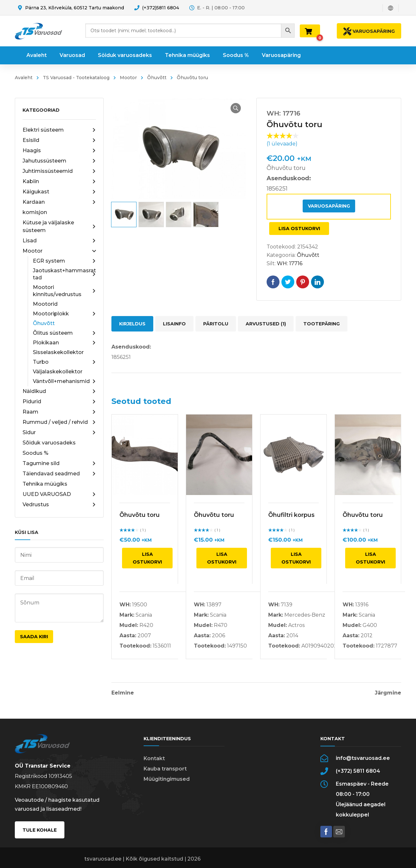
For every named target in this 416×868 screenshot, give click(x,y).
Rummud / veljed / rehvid (59, 422)
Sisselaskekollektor (58, 352)
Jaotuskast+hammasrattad (64, 274)
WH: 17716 (290, 263)
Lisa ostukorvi (299, 229)
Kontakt (154, 758)
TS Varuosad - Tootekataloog (76, 78)
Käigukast (59, 192)
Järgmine (388, 693)
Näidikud (59, 391)
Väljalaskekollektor (58, 372)
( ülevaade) (282, 144)
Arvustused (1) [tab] (266, 324)
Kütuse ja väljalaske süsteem (59, 226)
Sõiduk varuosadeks (49, 443)
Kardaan (59, 202)
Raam (59, 412)
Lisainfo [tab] (174, 324)
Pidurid (59, 402)
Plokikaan (64, 343)
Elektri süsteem (59, 130)
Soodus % (35, 453)
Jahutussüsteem (59, 161)
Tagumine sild (59, 463)
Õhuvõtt (157, 78)
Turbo (64, 362)
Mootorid (45, 304)
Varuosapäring (329, 206)
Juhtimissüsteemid (59, 171)
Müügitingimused (167, 779)
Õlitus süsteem (64, 333)
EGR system (64, 261)
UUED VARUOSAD (59, 494)
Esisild (59, 140)
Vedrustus (59, 505)
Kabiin (59, 182)
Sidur (59, 433)
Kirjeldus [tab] (132, 324)
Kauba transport (165, 769)
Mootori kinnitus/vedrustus (64, 291)
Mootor (128, 78)
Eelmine (123, 693)
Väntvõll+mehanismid (64, 381)
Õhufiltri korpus (291, 515)
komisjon (35, 212)
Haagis (59, 151)
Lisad (59, 241)
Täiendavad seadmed (59, 474)
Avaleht (24, 78)
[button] (236, 108)
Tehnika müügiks (45, 484)
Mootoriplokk (64, 314)
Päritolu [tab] (216, 324)
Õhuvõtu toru (140, 515)
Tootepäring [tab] (321, 324)
